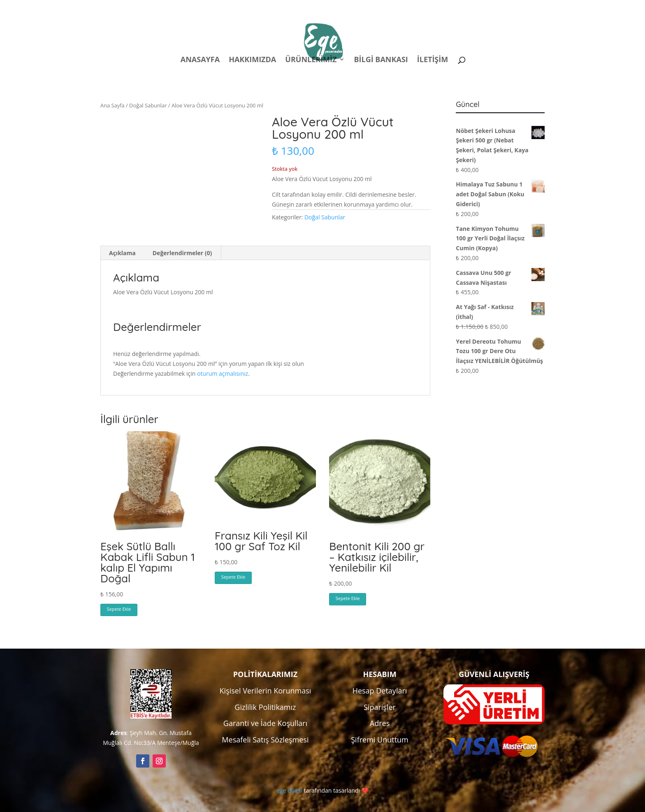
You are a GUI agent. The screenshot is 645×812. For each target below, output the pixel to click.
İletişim (433, 60)
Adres (380, 723)
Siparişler (380, 707)
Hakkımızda (252, 60)
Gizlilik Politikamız (265, 707)
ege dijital (289, 790)
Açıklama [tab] (122, 253)
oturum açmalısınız (223, 373)
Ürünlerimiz (311, 60)
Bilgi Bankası (381, 60)
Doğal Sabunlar (148, 105)
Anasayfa (200, 60)
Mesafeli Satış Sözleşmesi (265, 740)
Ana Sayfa (113, 105)
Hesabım (437, 8)
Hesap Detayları (380, 691)
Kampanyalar (487, 8)
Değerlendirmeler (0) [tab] (182, 253)
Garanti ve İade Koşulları (265, 723)
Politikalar (391, 8)
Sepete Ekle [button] (119, 609)
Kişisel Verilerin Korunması (266, 691)
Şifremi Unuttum (380, 740)
